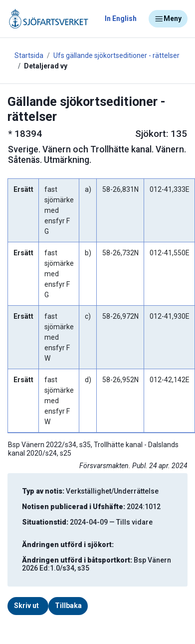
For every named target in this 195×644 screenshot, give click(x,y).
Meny (168, 19)
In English (121, 18)
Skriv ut (26, 606)
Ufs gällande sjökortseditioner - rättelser (116, 55)
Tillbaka (68, 606)
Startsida (29, 55)
